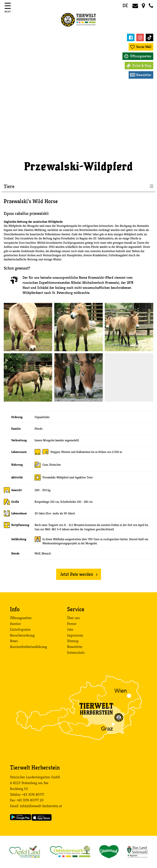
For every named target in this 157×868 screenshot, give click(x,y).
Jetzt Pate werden (77, 574)
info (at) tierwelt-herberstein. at (41, 806)
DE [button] (125, 6)
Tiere (9, 187)
